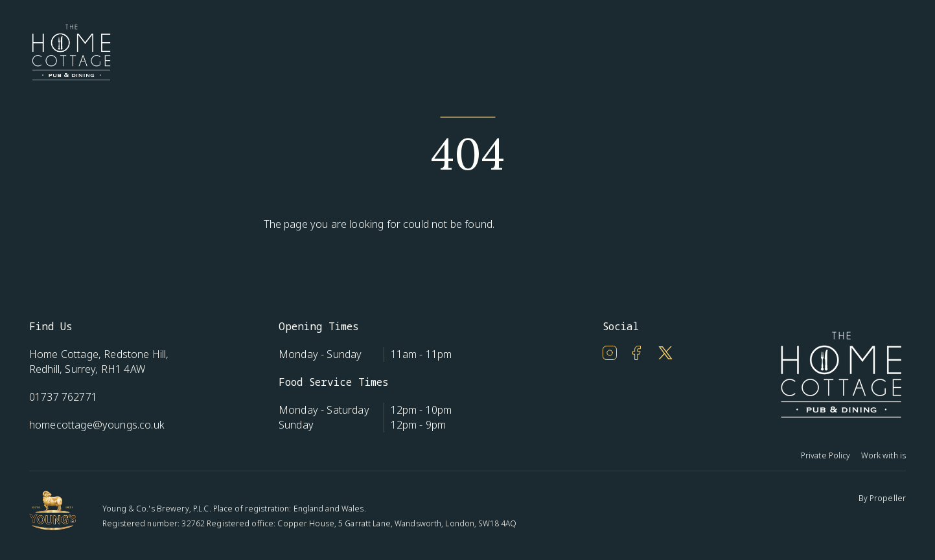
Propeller (888, 498)
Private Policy (826, 455)
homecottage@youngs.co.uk (97, 425)
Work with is (883, 455)
